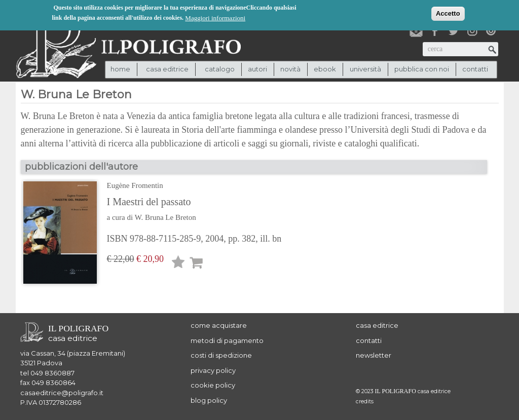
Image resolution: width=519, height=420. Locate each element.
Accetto (448, 13)
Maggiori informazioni (215, 17)
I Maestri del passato (149, 202)
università (365, 69)
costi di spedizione (221, 355)
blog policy (209, 400)
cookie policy (213, 385)
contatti (475, 69)
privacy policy (213, 370)
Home (120, 69)
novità (290, 69)
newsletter (374, 355)
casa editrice (377, 325)
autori (257, 69)
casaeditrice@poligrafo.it (62, 393)
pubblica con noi (422, 69)
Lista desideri (178, 264)
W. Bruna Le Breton (165, 217)
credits (365, 402)
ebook (325, 69)
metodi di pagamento (227, 340)
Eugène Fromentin (135, 185)
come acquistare (219, 325)
